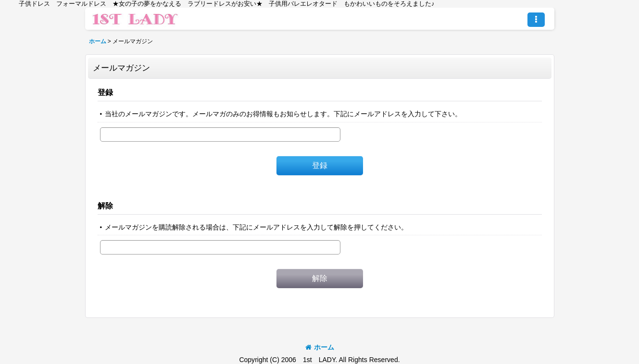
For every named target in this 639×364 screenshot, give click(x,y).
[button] (536, 20)
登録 (105, 92)
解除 (105, 206)
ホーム (320, 347)
